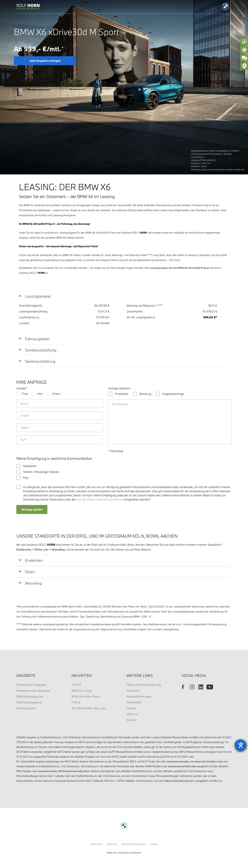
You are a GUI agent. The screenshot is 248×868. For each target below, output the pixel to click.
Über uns (132, 714)
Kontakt (131, 708)
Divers (56, 394)
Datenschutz (96, 844)
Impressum (112, 844)
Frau (25, 394)
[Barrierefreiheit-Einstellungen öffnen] (241, 745)
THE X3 (76, 685)
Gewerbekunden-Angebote (33, 691)
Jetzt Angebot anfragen (45, 61)
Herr (40, 394)
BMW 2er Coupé (82, 691)
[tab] (124, 296)
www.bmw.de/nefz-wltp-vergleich (188, 766)
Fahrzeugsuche (26, 708)
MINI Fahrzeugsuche (29, 702)
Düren (38, 549)
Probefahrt (133, 691)
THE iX (76, 702)
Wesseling (58, 549)
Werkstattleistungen (139, 696)
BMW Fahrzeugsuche (30, 696)
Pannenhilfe (134, 702)
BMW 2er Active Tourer (86, 696)
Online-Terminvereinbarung (144, 685)
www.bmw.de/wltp (178, 761)
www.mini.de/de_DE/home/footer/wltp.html (64, 771)
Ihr (178, 268)
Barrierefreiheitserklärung (134, 844)
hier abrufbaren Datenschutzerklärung (100, 499)
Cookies (154, 844)
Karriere (132, 720)
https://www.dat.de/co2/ (179, 781)
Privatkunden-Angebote (31, 685)
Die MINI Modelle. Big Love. (89, 708)
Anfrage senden (32, 509)
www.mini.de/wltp (205, 761)
